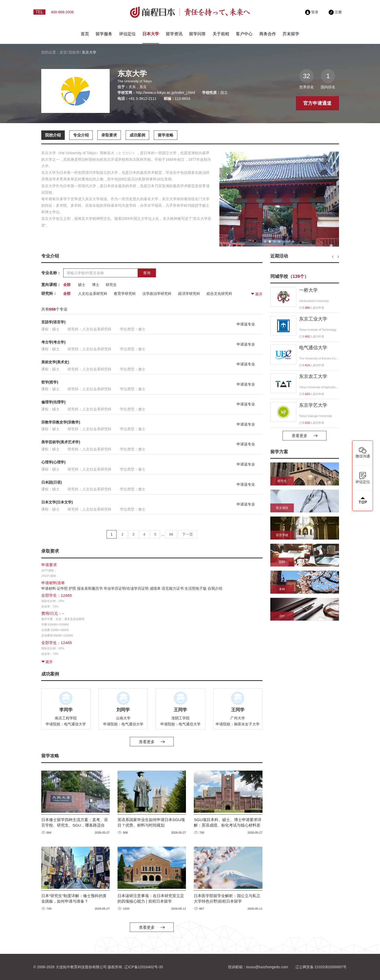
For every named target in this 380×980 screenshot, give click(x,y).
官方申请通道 (317, 103)
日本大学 (151, 34)
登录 (312, 12)
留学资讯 (174, 34)
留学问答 (197, 34)
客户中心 (244, 34)
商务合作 (268, 34)
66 (171, 534)
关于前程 (221, 34)
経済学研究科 (189, 294)
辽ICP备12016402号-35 (144, 967)
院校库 (74, 52)
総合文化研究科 (219, 294)
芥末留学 (291, 34)
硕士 (82, 285)
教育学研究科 (125, 294)
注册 (335, 12)
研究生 (111, 285)
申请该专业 (246, 324)
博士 (96, 285)
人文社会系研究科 (93, 294)
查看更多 (152, 742)
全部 (67, 285)
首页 (85, 34)
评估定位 (127, 34)
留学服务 (104, 34)
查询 (147, 273)
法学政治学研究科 (157, 294)
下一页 (188, 534)
